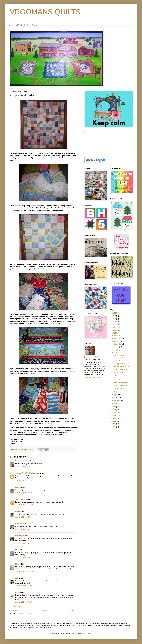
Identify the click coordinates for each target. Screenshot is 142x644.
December (118, 336)
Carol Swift (19, 524)
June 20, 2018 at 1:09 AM (24, 466)
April (116, 395)
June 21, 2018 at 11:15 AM (24, 572)
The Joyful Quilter (22, 499)
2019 (114, 330)
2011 (114, 424)
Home (10, 25)
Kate (17, 578)
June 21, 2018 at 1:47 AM (24, 543)
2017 (114, 407)
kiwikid (18, 511)
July (116, 350)
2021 (114, 325)
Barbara (18, 487)
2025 (114, 313)
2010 (114, 427)
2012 (114, 421)
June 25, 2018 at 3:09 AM (24, 602)
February (117, 400)
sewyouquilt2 (20, 536)
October (117, 341)
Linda (17, 564)
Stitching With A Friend (121, 367)
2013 (114, 418)
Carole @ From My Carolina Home (27, 473)
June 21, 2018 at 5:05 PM (24, 586)
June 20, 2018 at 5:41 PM (24, 529)
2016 (114, 410)
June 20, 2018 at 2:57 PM (24, 517)
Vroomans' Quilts (21, 461)
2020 (114, 327)
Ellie (17, 550)
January (117, 403)
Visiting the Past (119, 361)
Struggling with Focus (121, 383)
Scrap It (116, 375)
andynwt (75, 633)
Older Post (73, 610)
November (118, 338)
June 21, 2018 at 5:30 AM (24, 557)
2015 (114, 413)
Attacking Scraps (119, 388)
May (116, 392)
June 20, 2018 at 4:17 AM (24, 481)
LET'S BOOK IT (22, 25)
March (116, 398)
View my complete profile (93, 377)
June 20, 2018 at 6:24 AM (24, 493)
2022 (114, 322)
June (116, 353)
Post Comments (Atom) (26, 614)
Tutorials (35, 25)
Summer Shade (119, 355)
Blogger (89, 633)
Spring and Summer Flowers (120, 379)
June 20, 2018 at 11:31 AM (24, 505)
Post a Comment (18, 606)
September (118, 344)
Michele (18, 592)
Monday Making (119, 364)
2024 (114, 316)
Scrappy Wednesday (121, 358)
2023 (114, 319)
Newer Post (14, 610)
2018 (114, 333)
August (117, 347)
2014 (114, 415)
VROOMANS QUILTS (45, 12)
